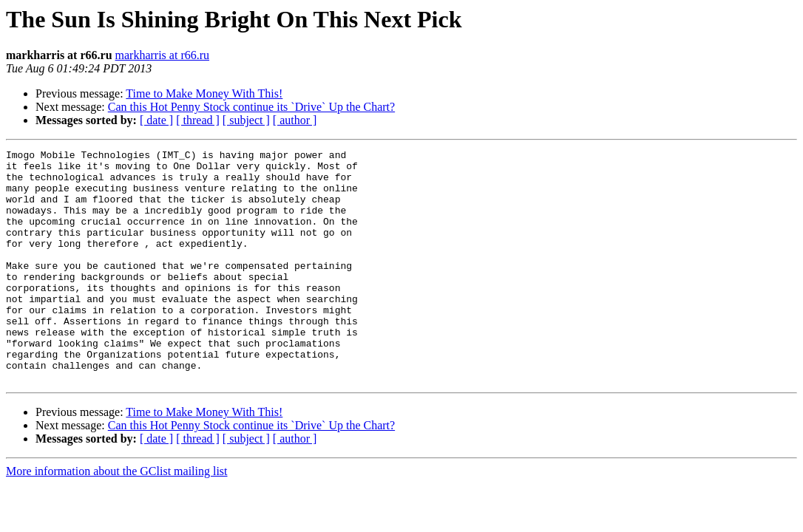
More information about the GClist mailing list (117, 518)
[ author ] (295, 120)
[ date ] (156, 120)
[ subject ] (246, 120)
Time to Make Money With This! (204, 93)
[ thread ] (198, 120)
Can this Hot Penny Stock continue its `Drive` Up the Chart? (251, 107)
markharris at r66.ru (163, 55)
